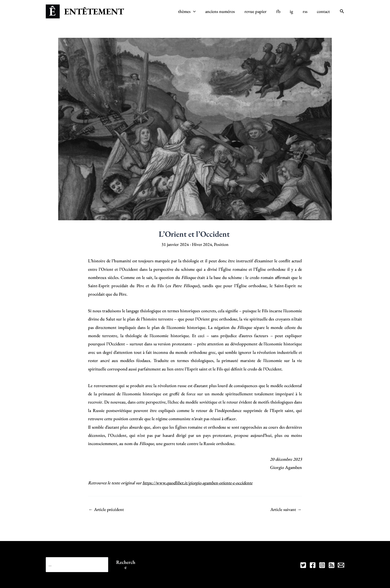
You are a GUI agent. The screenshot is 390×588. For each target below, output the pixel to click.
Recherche (126, 564)
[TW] (303, 565)
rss (306, 11)
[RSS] (332, 565)
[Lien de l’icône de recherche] (342, 11)
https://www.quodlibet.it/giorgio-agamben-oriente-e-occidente (198, 483)
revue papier (259, 11)
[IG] (322, 565)
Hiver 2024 (202, 244)
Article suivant (286, 509)
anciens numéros (224, 11)
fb (281, 11)
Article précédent (107, 509)
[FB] (313, 565)
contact (324, 11)
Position (221, 244)
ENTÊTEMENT (94, 11)
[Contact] (341, 565)
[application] (197, 11)
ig (293, 11)
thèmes (191, 11)
